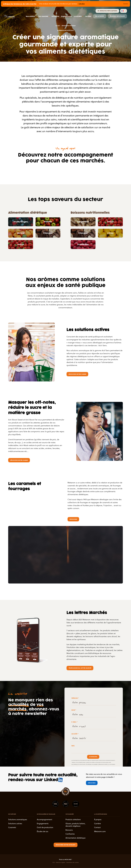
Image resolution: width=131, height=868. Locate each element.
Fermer (126, 4)
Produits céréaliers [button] (73, 819)
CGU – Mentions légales (59, 863)
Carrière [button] (97, 823)
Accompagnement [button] (44, 819)
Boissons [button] (69, 830)
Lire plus (82, 4)
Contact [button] (97, 827)
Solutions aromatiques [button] (18, 819)
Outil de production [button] (45, 827)
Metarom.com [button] (100, 831)
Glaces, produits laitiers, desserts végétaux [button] (75, 825)
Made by (65, 859)
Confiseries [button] (70, 834)
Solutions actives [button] (15, 823)
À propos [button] (98, 819)
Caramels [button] (12, 827)
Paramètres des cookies (73, 863)
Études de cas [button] (43, 831)
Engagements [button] (43, 823)
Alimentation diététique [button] (75, 838)
